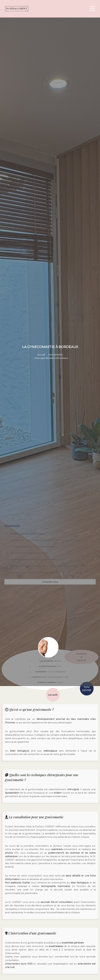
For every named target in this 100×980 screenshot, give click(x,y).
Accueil (41, 355)
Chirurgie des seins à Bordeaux (51, 358)
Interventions (55, 355)
